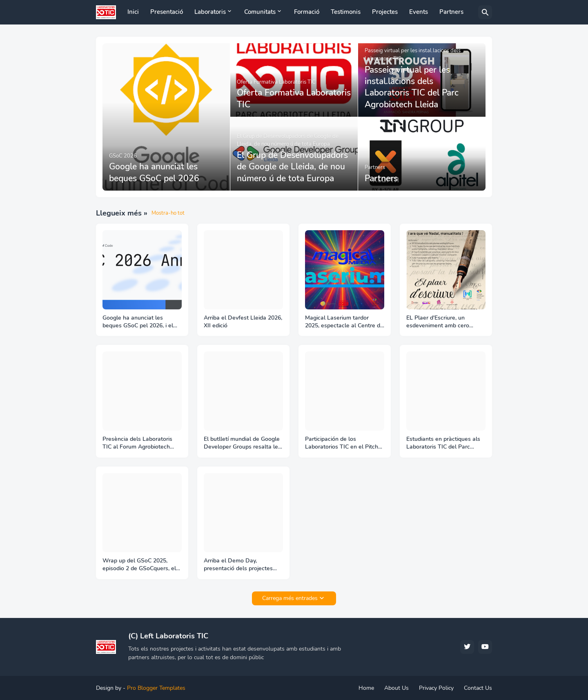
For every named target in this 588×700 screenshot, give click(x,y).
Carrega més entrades (290, 598)
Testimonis (346, 12)
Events (419, 12)
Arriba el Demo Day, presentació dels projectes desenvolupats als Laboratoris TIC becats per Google (243, 565)
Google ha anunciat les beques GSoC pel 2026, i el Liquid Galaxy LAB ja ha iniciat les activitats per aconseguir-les (142, 322)
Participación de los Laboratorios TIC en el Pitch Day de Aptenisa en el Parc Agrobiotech (342, 443)
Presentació (167, 12)
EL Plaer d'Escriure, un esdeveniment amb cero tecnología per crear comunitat (438, 322)
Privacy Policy (436, 688)
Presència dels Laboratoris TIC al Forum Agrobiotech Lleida (137, 443)
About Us (396, 688)
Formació (307, 12)
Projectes (385, 12)
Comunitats (260, 12)
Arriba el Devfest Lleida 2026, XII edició (243, 322)
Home (366, 688)
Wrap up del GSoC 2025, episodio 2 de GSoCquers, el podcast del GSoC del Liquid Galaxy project (139, 565)
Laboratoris (210, 12)
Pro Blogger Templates (156, 688)
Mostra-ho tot (168, 213)
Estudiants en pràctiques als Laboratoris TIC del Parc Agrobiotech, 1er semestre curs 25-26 (443, 443)
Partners (451, 12)
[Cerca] (485, 12)
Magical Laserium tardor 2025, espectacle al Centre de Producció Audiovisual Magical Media (344, 322)
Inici (133, 12)
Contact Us (478, 688)
